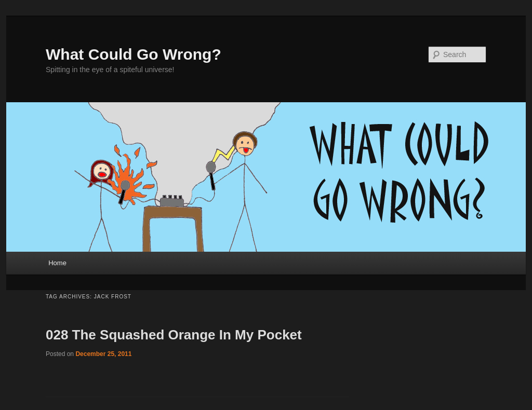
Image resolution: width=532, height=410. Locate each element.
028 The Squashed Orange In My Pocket (174, 335)
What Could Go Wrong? (134, 54)
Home (57, 263)
